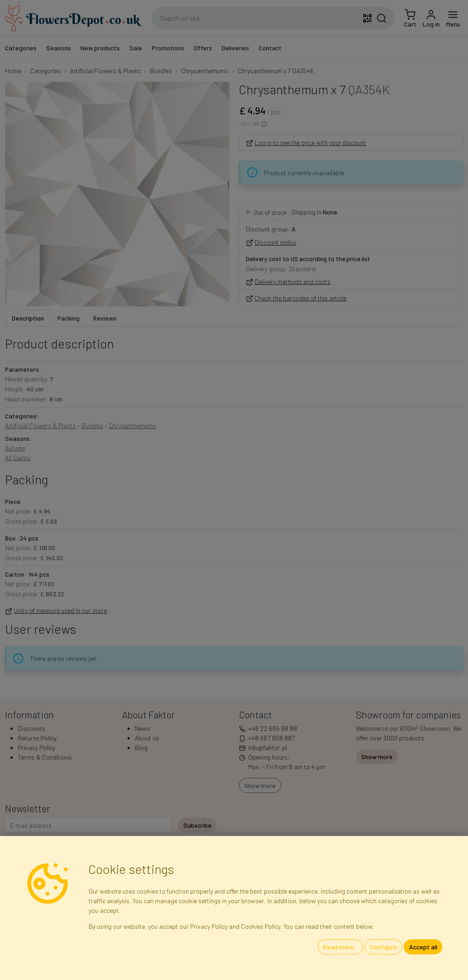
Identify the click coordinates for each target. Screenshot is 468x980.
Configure (383, 947)
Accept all (423, 947)
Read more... (340, 947)
